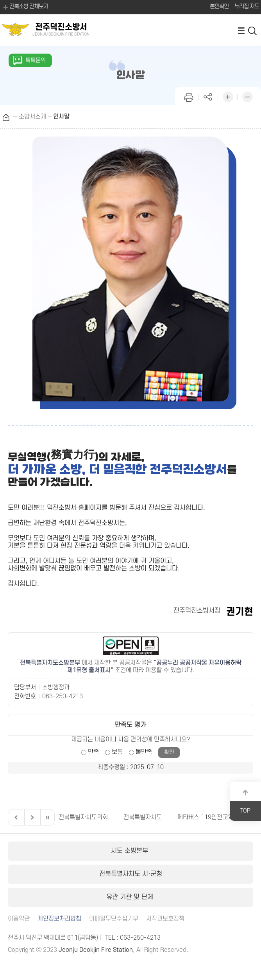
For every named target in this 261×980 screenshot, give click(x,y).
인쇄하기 (189, 96)
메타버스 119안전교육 (205, 817)
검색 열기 (253, 30)
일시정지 (47, 817)
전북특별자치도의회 (83, 817)
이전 (15, 817)
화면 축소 (247, 96)
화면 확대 (228, 96)
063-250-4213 (63, 696)
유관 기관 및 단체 (131, 897)
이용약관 (19, 919)
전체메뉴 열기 (241, 30)
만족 (93, 752)
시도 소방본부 (130, 851)
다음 (31, 817)
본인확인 (219, 6)
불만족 (144, 752)
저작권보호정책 (165, 919)
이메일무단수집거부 (114, 919)
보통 (117, 752)
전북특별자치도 (143, 817)
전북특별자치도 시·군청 (131, 874)
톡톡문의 (36, 60)
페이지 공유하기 (208, 96)
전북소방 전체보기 (25, 7)
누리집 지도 (247, 6)
